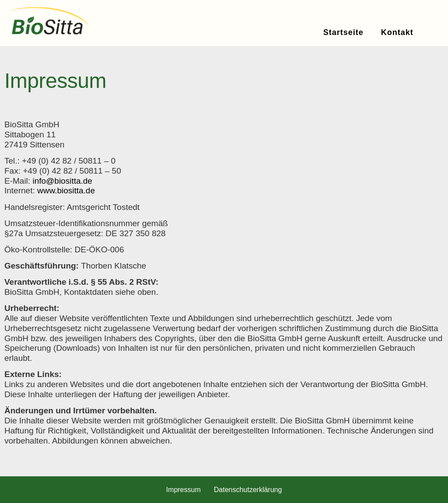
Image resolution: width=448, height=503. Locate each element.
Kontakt (397, 32)
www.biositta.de (66, 190)
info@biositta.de (62, 181)
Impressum (184, 490)
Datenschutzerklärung (248, 490)
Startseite (343, 32)
